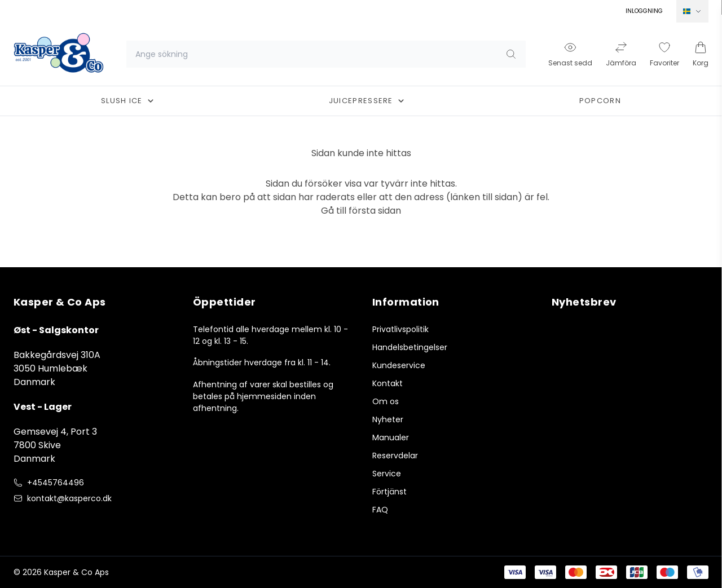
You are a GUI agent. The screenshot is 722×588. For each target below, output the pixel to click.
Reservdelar (395, 456)
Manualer (391, 437)
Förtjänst (389, 492)
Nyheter (388, 419)
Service (387, 474)
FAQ (380, 510)
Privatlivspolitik (400, 329)
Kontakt (388, 383)
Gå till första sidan (361, 211)
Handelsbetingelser (410, 347)
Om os (386, 401)
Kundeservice (399, 365)
